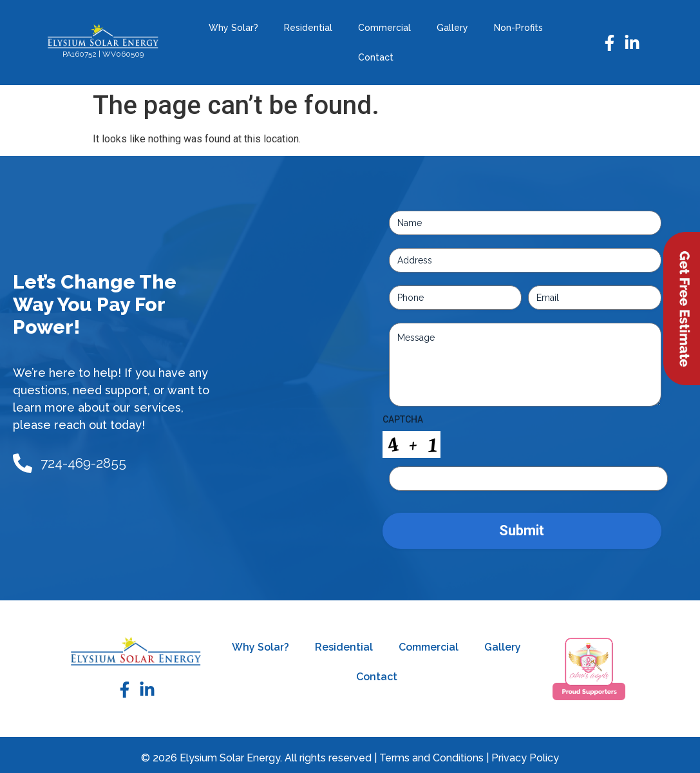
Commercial (384, 28)
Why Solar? (233, 28)
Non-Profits (518, 28)
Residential (308, 28)
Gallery (452, 28)
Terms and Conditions (431, 758)
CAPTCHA (403, 419)
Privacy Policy (525, 758)
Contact (376, 57)
